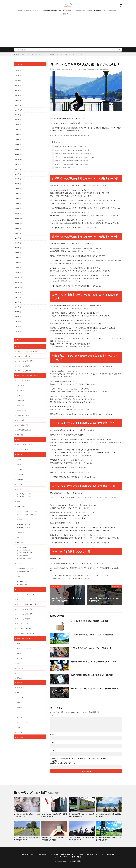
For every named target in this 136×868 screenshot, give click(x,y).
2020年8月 (18, 120)
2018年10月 (19, 228)
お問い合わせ (67, 14)
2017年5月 (18, 312)
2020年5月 (18, 135)
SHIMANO (20, 542)
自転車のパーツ (81, 11)
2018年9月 (18, 233)
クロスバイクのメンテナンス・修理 (27, 351)
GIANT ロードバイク (25, 497)
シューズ (19, 658)
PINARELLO (20, 532)
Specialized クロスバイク (26, 569)
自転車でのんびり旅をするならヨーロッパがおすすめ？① (70, 147)
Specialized (20, 564)
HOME (18, 54)
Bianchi (19, 464)
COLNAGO (20, 479)
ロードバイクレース (23, 624)
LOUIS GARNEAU (22, 507)
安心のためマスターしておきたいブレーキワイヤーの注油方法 (94, 689)
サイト (52, 750)
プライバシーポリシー (109, 11)
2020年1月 (18, 154)
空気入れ (19, 678)
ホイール (19, 732)
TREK (18, 576)
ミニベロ (19, 395)
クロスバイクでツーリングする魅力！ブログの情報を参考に (27, 839)
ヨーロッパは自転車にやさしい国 (63, 168)
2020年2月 (18, 149)
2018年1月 (18, 272)
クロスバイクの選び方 (23, 366)
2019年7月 (18, 184)
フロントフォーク (22, 722)
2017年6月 (18, 307)
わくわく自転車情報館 (74, 861)
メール (53, 743)
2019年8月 (18, 179)
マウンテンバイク (22, 390)
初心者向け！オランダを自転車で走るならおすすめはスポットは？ (73, 157)
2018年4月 (18, 258)
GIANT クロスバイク (25, 494)
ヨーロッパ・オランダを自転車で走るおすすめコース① (70, 161)
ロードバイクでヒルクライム (25, 594)
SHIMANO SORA (24, 556)
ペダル (19, 727)
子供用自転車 (21, 400)
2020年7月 (18, 125)
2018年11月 (19, 223)
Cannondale (20, 474)
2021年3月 (18, 85)
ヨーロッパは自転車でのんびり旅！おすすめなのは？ (71, 54)
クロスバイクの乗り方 (23, 356)
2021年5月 (18, 76)
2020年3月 (18, 144)
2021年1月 (18, 95)
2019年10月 (19, 169)
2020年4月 (18, 140)
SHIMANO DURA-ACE (25, 553)
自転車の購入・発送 (23, 425)
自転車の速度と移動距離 (24, 430)
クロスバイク (37, 11)
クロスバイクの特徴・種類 (25, 361)
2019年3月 (18, 204)
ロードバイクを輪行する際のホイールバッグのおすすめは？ (27, 815)
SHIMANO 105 (23, 547)
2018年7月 (18, 243)
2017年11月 (19, 282)
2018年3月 (18, 263)
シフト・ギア (21, 698)
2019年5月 (18, 194)
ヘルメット (20, 668)
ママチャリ (20, 440)
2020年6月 (18, 130)
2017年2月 (18, 327)
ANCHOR (20, 459)
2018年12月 (19, 218)
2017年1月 (18, 332)
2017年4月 (18, 317)
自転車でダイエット (23, 405)
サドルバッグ (21, 653)
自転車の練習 (21, 420)
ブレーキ (19, 717)
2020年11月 (19, 105)
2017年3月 (18, 322)
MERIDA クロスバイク (25, 524)
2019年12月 (19, 159)
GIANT (19, 489)
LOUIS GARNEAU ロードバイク (28, 515)
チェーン (19, 707)
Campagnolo (20, 469)
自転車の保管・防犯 (23, 415)
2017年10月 (19, 287)
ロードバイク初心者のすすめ (25, 634)
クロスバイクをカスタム (24, 371)
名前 (52, 735)
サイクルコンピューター (24, 648)
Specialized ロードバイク (26, 572)
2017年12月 (19, 277)
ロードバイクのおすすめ (24, 599)
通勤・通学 (20, 435)
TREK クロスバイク (24, 581)
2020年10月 (19, 110)
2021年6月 (18, 71)
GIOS (18, 502)
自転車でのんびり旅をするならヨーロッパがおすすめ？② (70, 150)
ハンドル (19, 712)
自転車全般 (98, 11)
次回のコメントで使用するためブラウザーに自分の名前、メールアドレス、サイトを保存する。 (80, 758)
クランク (19, 688)
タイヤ (19, 703)
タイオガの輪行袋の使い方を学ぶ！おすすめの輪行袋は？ (93, 635)
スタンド (19, 663)
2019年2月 (18, 208)
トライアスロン (21, 386)
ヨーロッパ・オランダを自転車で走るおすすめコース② (70, 164)
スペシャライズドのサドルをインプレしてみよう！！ (91, 648)
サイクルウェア (21, 643)
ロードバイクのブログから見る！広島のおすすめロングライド (109, 815)
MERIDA (19, 519)
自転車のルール (21, 410)
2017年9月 (18, 292)
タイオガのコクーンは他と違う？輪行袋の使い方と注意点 (54, 815)
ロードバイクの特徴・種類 (25, 614)
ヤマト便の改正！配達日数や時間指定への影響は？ (90, 621)
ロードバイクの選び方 (23, 619)
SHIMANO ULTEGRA (25, 559)
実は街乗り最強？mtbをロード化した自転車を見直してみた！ (94, 662)
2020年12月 (19, 100)
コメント (53, 716)
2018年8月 (18, 238)
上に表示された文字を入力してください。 (63, 763)
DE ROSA (19, 484)
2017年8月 (18, 297)
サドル (19, 693)
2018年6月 (18, 248)
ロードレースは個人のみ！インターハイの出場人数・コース (82, 839)
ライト (19, 673)
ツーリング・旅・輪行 (49, 54)
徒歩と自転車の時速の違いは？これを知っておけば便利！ (93, 675)
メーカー (90, 11)
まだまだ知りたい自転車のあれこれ (54, 11)
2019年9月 (18, 174)
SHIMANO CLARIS (24, 550)
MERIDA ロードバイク (25, 527)
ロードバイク (70, 11)
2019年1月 (18, 213)
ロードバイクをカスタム (24, 629)
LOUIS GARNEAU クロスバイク (28, 512)
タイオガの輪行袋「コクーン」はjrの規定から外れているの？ (81, 815)
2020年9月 (18, 115)
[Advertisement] (68, 30)
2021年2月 (18, 90)
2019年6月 (18, 189)
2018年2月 (18, 268)
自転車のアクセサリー (25, 11)
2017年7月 (18, 302)
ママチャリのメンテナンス (25, 445)
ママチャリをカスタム (23, 450)
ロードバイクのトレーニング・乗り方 (28, 604)
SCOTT (19, 537)
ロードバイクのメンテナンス (25, 609)
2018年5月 (18, 253)
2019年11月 (19, 164)
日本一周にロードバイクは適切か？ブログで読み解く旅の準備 (54, 839)
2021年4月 (18, 80)
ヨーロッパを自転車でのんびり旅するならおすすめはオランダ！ (72, 154)
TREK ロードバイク (24, 584)
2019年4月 (18, 199)
